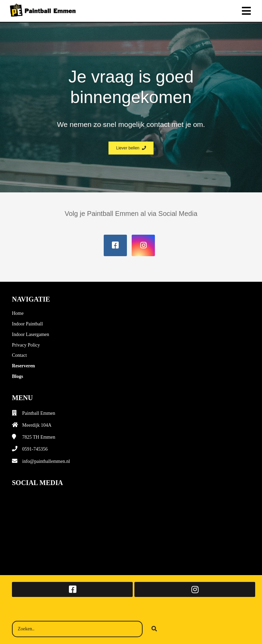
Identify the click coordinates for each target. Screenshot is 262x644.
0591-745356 (35, 449)
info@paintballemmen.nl (46, 461)
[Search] (154, 629)
